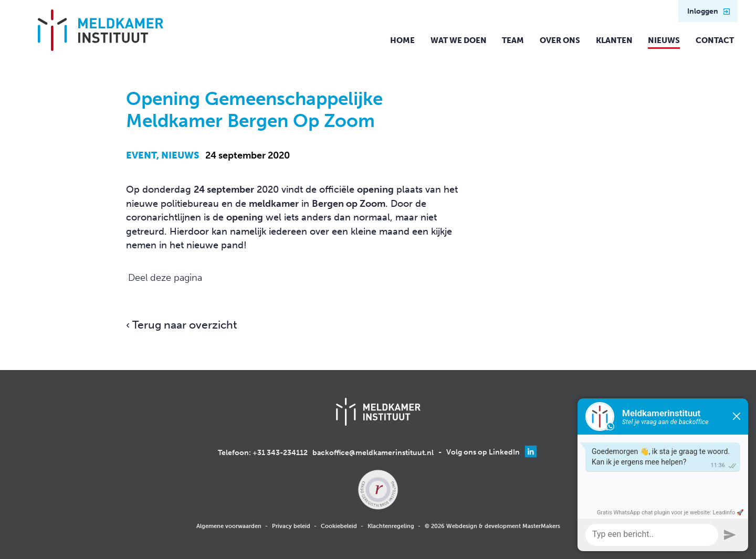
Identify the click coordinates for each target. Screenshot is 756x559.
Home (402, 40)
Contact (715, 40)
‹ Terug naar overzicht (182, 325)
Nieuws (664, 40)
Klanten (614, 40)
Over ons (560, 40)
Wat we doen (459, 40)
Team (513, 40)
